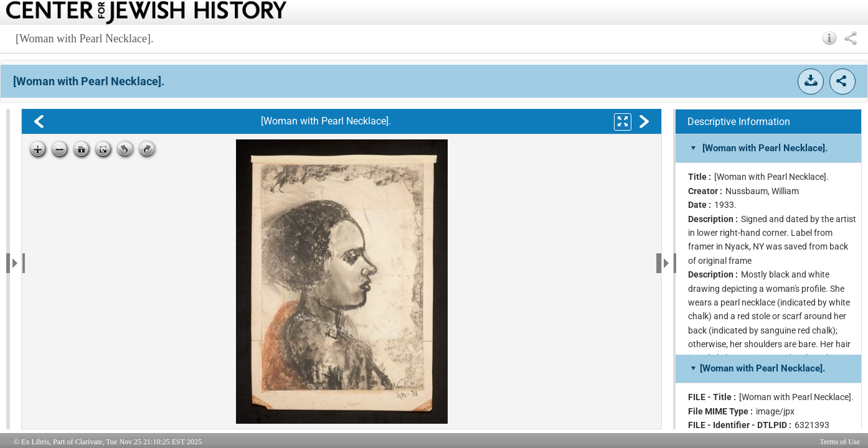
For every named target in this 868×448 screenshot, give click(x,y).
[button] (830, 38)
